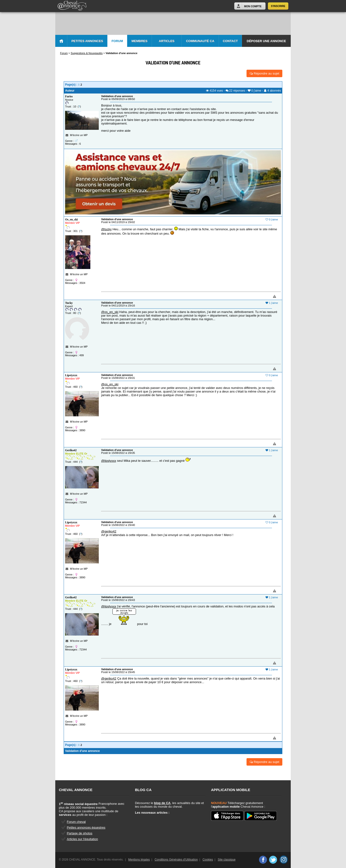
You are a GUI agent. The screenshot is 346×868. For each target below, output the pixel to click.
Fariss (69, 96)
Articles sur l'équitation (82, 839)
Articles (167, 41)
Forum (117, 41)
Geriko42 (71, 450)
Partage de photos (80, 833)
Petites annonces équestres (86, 827)
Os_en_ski (71, 219)
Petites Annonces (87, 41)
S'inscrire (278, 6)
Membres (139, 41)
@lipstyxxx (109, 461)
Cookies (208, 860)
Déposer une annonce (266, 41)
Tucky (69, 303)
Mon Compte (253, 6)
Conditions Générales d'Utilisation (176, 860)
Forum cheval (76, 822)
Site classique (227, 860)
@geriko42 (109, 531)
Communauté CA (200, 41)
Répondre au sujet (264, 73)
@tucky (106, 229)
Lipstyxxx (71, 375)
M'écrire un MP (79, 135)
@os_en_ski (110, 312)
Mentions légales (139, 860)
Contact (230, 41)
